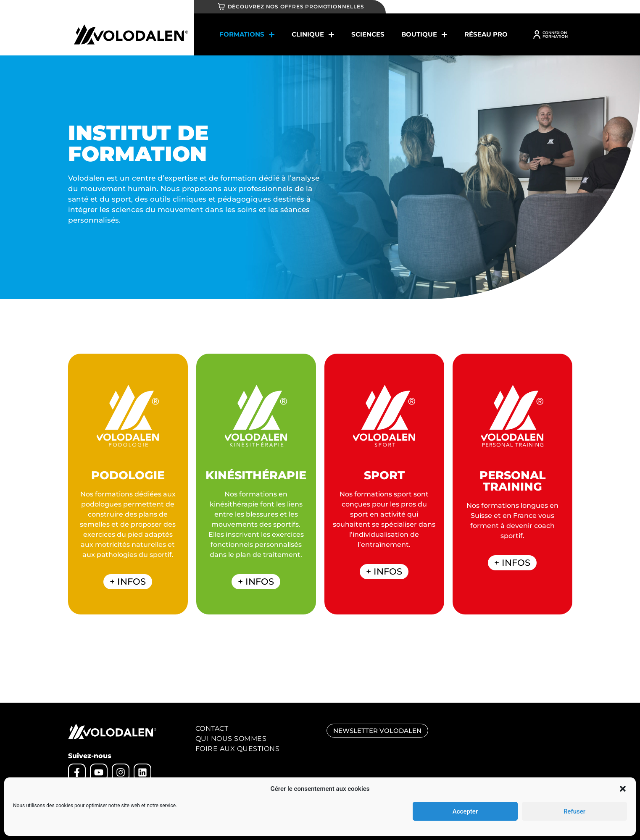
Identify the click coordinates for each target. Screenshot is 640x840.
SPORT (384, 475)
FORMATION (555, 36)
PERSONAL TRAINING (512, 481)
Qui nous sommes (231, 739)
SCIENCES (368, 34)
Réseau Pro (486, 34)
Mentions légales (89, 802)
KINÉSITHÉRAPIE (256, 475)
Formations (247, 35)
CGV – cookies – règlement (151, 802)
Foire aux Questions (238, 749)
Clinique (313, 35)
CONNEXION (555, 33)
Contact (212, 728)
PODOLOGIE (128, 475)
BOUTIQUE (424, 35)
